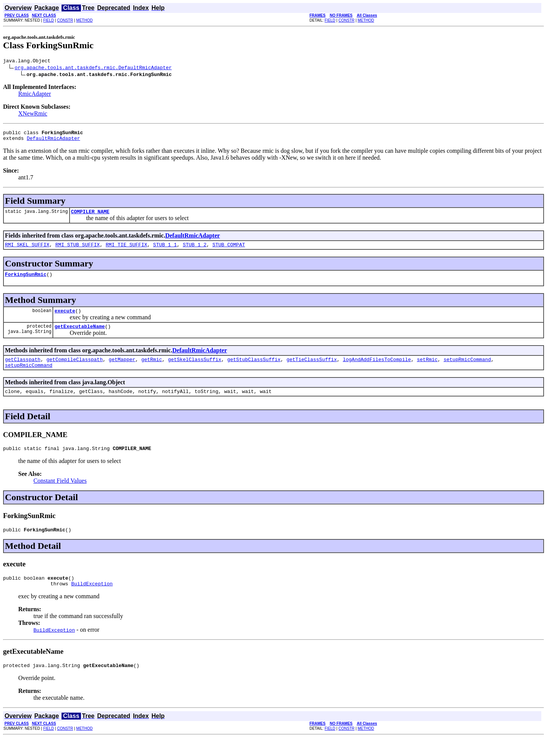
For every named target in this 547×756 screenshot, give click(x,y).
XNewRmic (33, 115)
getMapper (122, 369)
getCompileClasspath (74, 369)
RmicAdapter (35, 95)
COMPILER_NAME (90, 216)
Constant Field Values (60, 494)
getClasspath (23, 369)
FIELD (49, 20)
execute (65, 319)
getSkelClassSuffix (194, 369)
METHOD (85, 20)
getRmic (152, 369)
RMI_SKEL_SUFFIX (27, 250)
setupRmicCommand (467, 369)
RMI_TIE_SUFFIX (126, 250)
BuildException (92, 601)
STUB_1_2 (194, 250)
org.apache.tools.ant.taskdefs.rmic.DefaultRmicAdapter (93, 68)
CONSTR (65, 20)
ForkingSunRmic (26, 281)
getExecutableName (80, 335)
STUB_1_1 (165, 250)
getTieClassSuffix (312, 369)
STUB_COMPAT (229, 250)
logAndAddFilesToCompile (377, 369)
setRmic (427, 369)
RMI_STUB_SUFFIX (78, 250)
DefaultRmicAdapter (53, 141)
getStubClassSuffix (254, 369)
